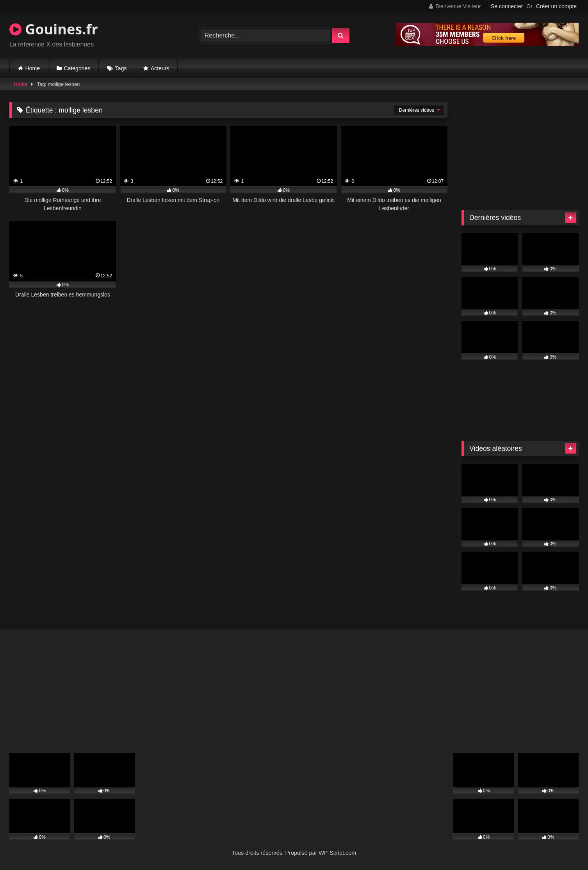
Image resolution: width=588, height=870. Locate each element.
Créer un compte (556, 6)
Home (33, 68)
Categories (77, 68)
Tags (121, 68)
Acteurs (160, 68)
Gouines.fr (54, 29)
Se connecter (507, 6)
